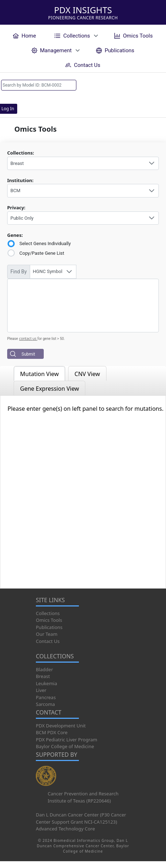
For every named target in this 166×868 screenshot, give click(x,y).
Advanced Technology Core (65, 829)
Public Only (22, 218)
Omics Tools (49, 620)
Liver (41, 690)
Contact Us (48, 641)
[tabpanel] (83, 492)
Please (13, 339)
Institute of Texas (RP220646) (79, 801)
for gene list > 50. (51, 339)
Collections (48, 613)
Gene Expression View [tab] (49, 389)
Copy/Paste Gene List (42, 253)
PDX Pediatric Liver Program (67, 740)
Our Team (47, 634)
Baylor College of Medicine (65, 746)
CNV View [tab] (87, 374)
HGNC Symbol (48, 271)
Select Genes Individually (45, 243)
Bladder (44, 669)
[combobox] (83, 164)
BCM (15, 191)
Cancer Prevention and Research (83, 794)
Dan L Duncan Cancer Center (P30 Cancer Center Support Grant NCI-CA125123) (81, 818)
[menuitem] (24, 36)
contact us (28, 338)
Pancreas (46, 697)
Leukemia (46, 683)
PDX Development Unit (61, 726)
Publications (49, 627)
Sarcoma (45, 704)
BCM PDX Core (52, 732)
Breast (17, 163)
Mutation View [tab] (39, 374)
